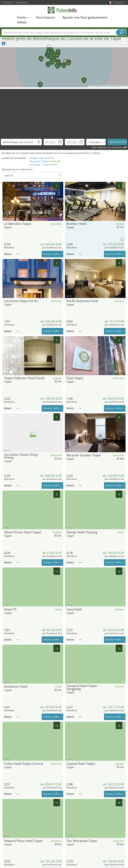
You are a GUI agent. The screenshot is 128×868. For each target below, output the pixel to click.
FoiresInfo (64, 10)
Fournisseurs (45, 17)
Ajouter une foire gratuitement (85, 17)
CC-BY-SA (124, 86)
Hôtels (22, 22)
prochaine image (61, 201)
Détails (11, 254)
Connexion (7, 2)
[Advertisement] (64, 112)
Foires (23, 17)
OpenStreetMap (108, 86)
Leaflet (92, 86)
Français (119, 2)
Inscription (22, 2)
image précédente (4, 201)
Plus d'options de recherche (107, 147)
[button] (64, 60)
